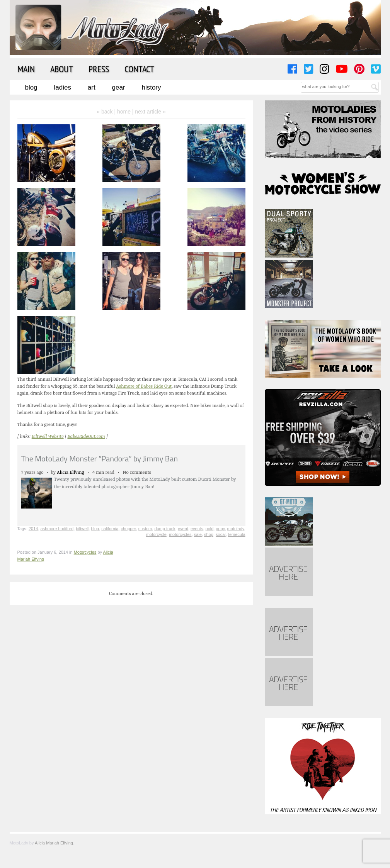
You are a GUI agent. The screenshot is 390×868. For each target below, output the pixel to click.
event (183, 529)
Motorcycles (85, 552)
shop (209, 534)
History (151, 87)
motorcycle (156, 534)
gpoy (220, 529)
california (110, 529)
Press (99, 69)
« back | (107, 112)
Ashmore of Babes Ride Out (144, 386)
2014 (33, 529)
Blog (31, 87)
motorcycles (180, 534)
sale (198, 534)
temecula (237, 534)
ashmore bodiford (57, 529)
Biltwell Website (48, 436)
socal (221, 534)
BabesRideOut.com (86, 436)
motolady (236, 529)
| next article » (149, 112)
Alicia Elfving (71, 472)
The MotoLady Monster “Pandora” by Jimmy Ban (100, 459)
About (62, 69)
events (197, 529)
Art (92, 87)
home (124, 112)
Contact (139, 69)
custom (145, 529)
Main (26, 69)
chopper (129, 529)
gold (210, 529)
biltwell (82, 529)
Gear (119, 87)
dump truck (165, 529)
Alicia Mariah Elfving (54, 843)
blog (95, 529)
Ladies (63, 87)
